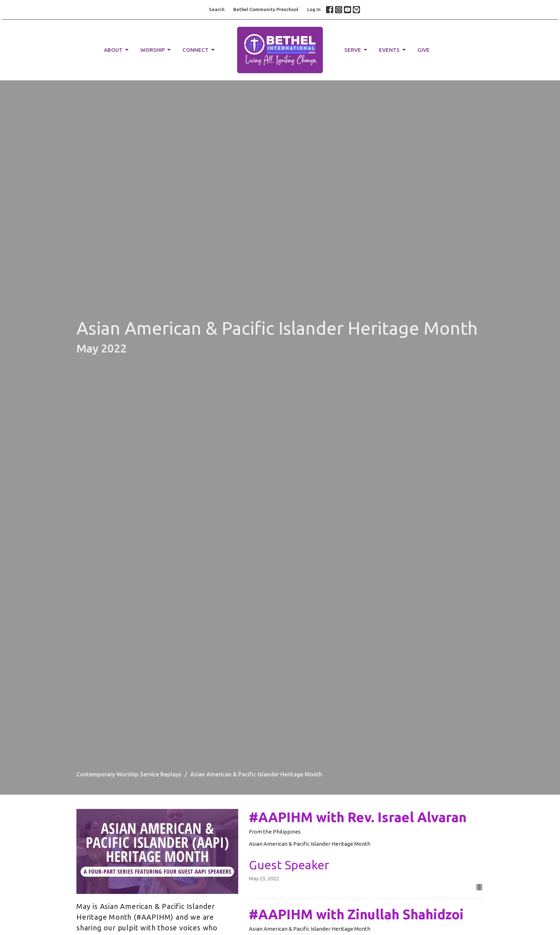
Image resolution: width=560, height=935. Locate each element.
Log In (314, 9)
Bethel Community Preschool (266, 9)
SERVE (356, 50)
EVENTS (393, 50)
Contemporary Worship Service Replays (129, 774)
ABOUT (117, 50)
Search (217, 9)
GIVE (424, 50)
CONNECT (199, 50)
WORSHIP (156, 50)
